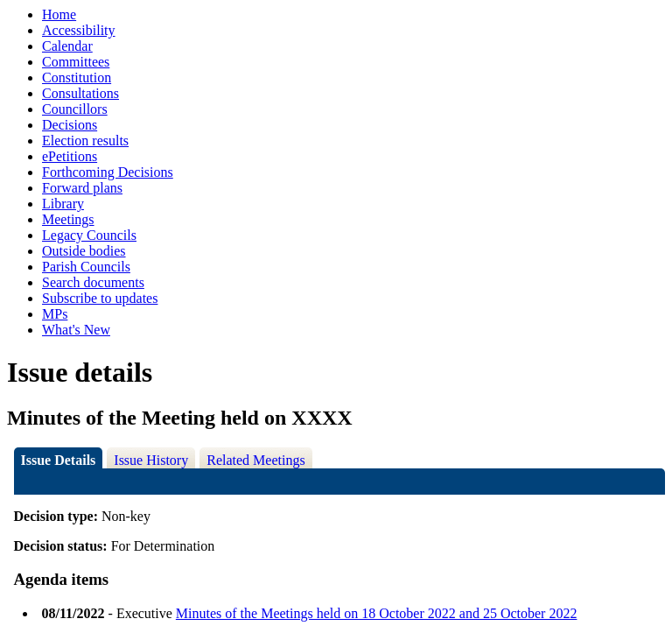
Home (59, 14)
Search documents (93, 282)
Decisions (70, 125)
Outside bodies (84, 251)
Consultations (80, 93)
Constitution (77, 77)
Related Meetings (255, 460)
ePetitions (70, 156)
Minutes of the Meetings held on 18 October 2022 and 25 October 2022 (377, 613)
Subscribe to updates (100, 298)
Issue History (151, 460)
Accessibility (79, 30)
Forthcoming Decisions (108, 172)
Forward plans (82, 188)
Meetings (68, 219)
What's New (76, 330)
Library (63, 204)
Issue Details (59, 460)
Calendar (67, 46)
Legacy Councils (89, 235)
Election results (85, 141)
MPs (55, 314)
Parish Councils (86, 267)
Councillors (75, 109)
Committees (76, 62)
